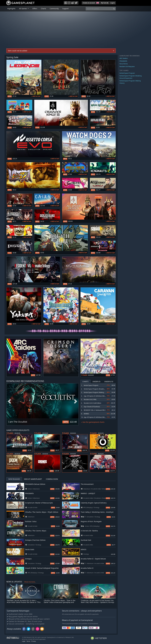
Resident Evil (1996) (90, 399)
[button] (97, 3)
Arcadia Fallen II (87, 568)
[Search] (114, 9)
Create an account (89, 3)
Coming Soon (52, 479)
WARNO (86, 414)
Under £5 (96, 382)
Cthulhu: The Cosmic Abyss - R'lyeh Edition (42, 512)
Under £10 (109, 382)
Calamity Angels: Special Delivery (94, 503)
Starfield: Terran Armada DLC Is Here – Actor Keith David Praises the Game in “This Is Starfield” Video (24, 602)
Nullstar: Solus (31, 521)
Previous (9, 401)
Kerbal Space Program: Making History (96, 392)
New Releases (14, 479)
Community (54, 9)
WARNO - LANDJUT (88, 493)
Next (76, 401)
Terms (28, 641)
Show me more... (30, 582)
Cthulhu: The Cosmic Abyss (36, 531)
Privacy (34, 641)
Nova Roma (124, 64)
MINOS (84, 549)
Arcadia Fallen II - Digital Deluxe (93, 559)
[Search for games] (99, 9)
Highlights (11, 9)
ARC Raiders (124, 58)
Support (65, 9)
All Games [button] (23, 9)
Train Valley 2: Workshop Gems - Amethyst (97, 512)
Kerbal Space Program (91, 385)
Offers (35, 9)
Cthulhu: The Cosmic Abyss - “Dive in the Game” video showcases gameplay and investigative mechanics (60, 602)
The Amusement (87, 484)
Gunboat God (86, 540)
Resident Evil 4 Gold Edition (92, 403)
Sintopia (28, 559)
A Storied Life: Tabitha (89, 531)
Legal (24, 641)
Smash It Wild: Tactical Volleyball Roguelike (42, 568)
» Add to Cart (36, 96)
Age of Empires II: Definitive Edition (95, 396)
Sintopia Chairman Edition (35, 540)
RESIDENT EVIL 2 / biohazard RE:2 (95, 410)
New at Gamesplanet (33, 479)
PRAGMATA (29, 493)
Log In (113, 3)
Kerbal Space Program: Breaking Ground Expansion (100, 389)
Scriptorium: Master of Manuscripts (39, 503)
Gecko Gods (30, 549)
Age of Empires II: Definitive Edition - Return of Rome (101, 417)
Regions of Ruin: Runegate (91, 521)
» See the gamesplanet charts (93, 422)
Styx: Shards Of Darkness (92, 407)
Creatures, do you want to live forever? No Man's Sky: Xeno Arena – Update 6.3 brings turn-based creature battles (98, 602)
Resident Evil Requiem (127, 66)
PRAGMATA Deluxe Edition (35, 484)
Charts (43, 9)
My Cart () (105, 3)
